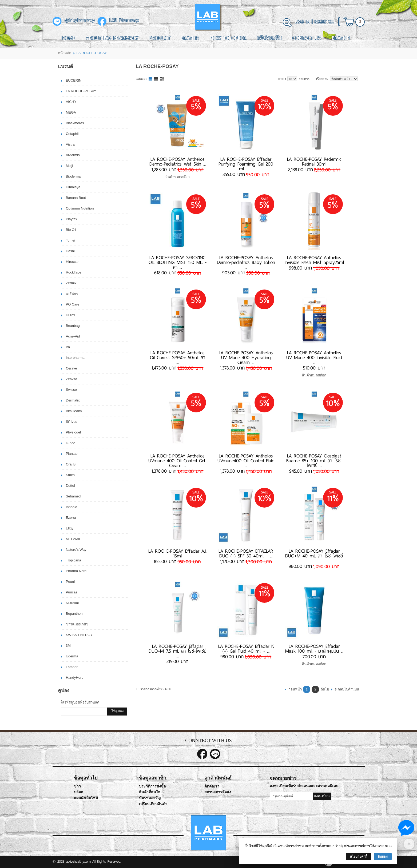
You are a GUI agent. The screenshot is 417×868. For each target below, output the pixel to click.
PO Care (73, 304)
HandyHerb (75, 678)
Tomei (71, 240)
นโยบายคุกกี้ (358, 857)
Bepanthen (74, 614)
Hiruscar (72, 262)
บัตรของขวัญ (150, 798)
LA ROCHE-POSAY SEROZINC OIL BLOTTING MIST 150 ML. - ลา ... (178, 262)
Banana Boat (76, 198)
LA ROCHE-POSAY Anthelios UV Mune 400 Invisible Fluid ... (314, 357)
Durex (71, 315)
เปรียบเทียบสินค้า (153, 804)
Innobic (72, 507)
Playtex (72, 219)
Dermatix (73, 400)
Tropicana (74, 560)
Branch (341, 38)
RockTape (74, 272)
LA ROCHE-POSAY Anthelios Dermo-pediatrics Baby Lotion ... (246, 262)
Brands (190, 38)
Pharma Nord (76, 571)
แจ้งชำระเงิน (269, 38)
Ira (68, 347)
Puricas (72, 592)
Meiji (69, 166)
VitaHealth (74, 411)
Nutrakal (72, 603)
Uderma (72, 656)
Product (160, 38)
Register (324, 22)
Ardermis (73, 155)
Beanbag (73, 326)
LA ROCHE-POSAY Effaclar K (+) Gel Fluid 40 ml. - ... (246, 649)
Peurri (71, 582)
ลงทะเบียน (322, 796)
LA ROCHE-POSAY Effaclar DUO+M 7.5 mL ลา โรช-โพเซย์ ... (178, 651)
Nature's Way (76, 550)
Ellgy (70, 528)
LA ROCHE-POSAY (81, 91)
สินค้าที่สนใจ (150, 792)
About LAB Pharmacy (112, 38)
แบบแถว (156, 79)
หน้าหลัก (65, 53)
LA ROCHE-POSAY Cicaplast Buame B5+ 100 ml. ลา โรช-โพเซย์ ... (314, 461)
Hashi (70, 251)
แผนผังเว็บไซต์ (86, 798)
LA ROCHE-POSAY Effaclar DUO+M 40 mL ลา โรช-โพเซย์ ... (314, 556)
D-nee (71, 443)
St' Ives (72, 422)
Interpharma (75, 358)
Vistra (70, 144)
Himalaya (73, 187)
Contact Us (307, 38)
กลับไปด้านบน (348, 689)
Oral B (71, 464)
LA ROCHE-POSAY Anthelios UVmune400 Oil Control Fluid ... (246, 461)
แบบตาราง (162, 79)
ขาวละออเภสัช (77, 624)
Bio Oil (71, 230)
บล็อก (78, 792)
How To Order (228, 38)
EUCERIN (74, 80)
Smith (70, 475)
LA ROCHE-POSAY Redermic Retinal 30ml (314, 162)
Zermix (71, 283)
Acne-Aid (73, 336)
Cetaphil (72, 134)
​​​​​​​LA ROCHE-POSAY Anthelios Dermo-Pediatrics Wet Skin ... (178, 162)
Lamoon (72, 667)
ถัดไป (325, 689)
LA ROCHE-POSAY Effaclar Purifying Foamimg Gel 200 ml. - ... (246, 164)
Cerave (72, 368)
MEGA (71, 112)
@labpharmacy (80, 21)
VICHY (71, 102)
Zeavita (72, 379)
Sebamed (73, 496)
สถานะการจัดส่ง (218, 792)
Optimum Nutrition (80, 208)
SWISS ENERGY (79, 635)
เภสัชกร (72, 294)
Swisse (71, 390)
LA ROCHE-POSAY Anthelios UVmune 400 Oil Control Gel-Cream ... (177, 461)
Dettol (70, 486)
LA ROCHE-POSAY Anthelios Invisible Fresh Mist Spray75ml (314, 260)
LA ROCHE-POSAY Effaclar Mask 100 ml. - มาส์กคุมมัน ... (314, 649)
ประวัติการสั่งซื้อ (152, 786)
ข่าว (77, 786)
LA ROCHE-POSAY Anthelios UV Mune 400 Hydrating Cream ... (246, 357)
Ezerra (71, 518)
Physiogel (73, 432)
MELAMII (73, 539)
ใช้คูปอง (117, 711)
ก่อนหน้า (295, 689)
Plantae (72, 454)
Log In (303, 22)
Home (68, 38)
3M (68, 646)
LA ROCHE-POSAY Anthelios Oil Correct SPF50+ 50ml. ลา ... (178, 357)
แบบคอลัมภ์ (151, 79)
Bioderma (73, 176)
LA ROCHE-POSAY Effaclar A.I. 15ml (177, 553)
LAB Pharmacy (124, 21)
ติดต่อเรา (212, 786)
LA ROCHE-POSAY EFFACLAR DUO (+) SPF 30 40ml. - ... (246, 553)
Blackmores (75, 123)
